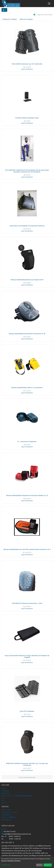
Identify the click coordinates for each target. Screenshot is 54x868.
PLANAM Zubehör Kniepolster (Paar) (27, 118)
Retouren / (5, 817)
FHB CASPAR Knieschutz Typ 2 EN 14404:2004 (27, 64)
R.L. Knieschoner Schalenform (27, 442)
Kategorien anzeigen (10, 19)
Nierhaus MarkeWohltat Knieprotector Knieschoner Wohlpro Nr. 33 (27, 495)
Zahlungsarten (6, 815)
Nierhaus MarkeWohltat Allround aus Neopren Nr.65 (27, 280)
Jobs (3, 800)
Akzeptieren (48, 865)
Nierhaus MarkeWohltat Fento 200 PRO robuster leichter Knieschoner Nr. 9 (27, 549)
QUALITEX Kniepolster (27, 711)
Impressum (5, 791)
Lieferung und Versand (9, 812)
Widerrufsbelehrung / (17, 796)
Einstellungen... (6, 865)
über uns (5, 803)
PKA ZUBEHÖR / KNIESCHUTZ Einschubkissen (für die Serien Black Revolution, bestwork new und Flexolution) (27, 171)
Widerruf (12, 817)
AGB (3, 798)
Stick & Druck (6, 810)
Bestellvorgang (7, 820)
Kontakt (4, 829)
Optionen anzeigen (26, 19)
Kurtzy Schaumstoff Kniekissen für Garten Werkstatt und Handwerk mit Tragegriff (27, 656)
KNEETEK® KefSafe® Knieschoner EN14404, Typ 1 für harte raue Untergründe (27, 764)
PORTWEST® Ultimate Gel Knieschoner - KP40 (27, 603)
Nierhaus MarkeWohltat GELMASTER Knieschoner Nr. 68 (27, 334)
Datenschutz (6, 793)
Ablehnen (39, 865)
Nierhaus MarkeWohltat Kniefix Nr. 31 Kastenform (27, 388)
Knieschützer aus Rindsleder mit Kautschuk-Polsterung (27, 226)
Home (4, 788)
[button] (4, 10)
